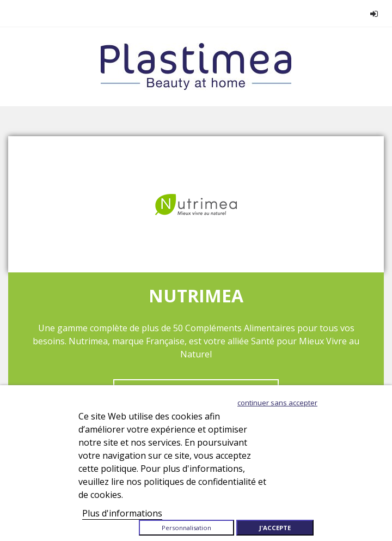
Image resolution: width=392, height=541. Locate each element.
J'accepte (275, 528)
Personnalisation (186, 528)
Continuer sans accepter (277, 403)
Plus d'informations (122, 513)
